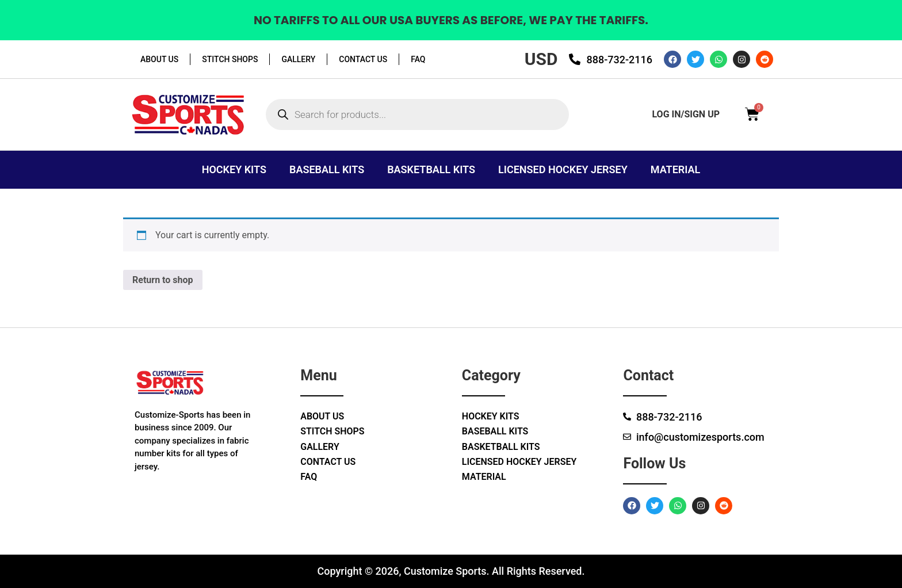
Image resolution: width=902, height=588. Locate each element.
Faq (418, 59)
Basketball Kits (431, 169)
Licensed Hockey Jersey (563, 169)
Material (676, 169)
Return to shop (163, 280)
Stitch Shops (230, 59)
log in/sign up (686, 114)
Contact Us (363, 59)
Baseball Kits (327, 169)
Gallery (298, 59)
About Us (159, 59)
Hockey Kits (234, 169)
